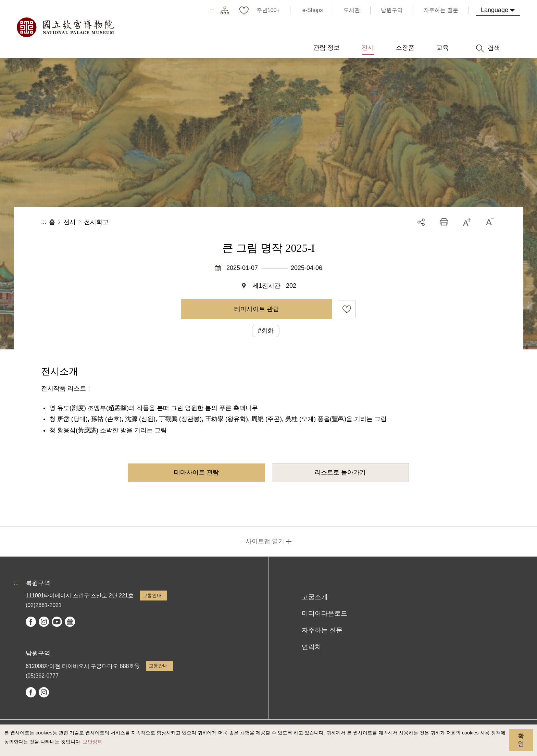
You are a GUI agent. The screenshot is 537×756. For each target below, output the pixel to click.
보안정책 (92, 742)
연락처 (311, 647)
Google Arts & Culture (70, 622)
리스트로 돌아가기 (340, 472)
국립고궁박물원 (65, 27)
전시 (70, 222)
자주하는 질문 (322, 630)
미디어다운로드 (324, 613)
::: (212, 10)
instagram (44, 622)
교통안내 (152, 595)
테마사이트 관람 (257, 309)
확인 (521, 740)
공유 (421, 222)
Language (495, 10)
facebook (31, 622)
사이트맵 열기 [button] (265, 541)
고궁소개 (315, 597)
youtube (57, 622)
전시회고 (96, 222)
